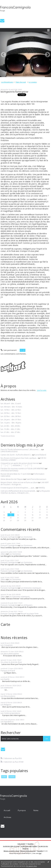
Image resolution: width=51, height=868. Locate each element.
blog (40, 853)
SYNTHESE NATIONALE (10, 471)
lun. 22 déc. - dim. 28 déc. (11, 426)
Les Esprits (5, 679)
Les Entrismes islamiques (31, 588)
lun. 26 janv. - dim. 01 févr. (11, 420)
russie (12, 777)
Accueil (7, 810)
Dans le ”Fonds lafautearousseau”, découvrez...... (21, 449)
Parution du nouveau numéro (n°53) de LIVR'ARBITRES (22, 468)
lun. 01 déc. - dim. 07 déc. (11, 432)
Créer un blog (21, 844)
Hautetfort (31, 844)
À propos (22, 810)
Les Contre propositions (10, 713)
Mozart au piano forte (30, 614)
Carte (5, 624)
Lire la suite (42, 390)
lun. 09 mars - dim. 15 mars (11, 407)
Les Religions (6, 705)
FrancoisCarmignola (15, 7)
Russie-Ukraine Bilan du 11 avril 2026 (16, 474)
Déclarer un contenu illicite (11, 851)
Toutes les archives (8, 436)
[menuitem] (8, 82)
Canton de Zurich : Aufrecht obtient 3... (16, 455)
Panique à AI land (8, 671)
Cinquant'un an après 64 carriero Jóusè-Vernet (20, 463)
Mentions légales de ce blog (28, 851)
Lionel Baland (41, 455)
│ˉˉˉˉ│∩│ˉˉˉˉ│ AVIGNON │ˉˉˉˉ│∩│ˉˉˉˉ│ (16, 465)
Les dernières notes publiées (29, 846)
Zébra (3, 554)
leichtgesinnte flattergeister (14, 92)
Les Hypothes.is (7, 722)
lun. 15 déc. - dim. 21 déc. (11, 429)
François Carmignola (9, 537)
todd (4, 777)
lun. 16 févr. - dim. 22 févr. (11, 410)
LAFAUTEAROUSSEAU (9, 451)
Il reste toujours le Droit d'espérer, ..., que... (18, 488)
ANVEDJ (42, 488)
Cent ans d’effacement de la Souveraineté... (18, 491)
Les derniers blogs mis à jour (11, 846)
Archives (7, 817)
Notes (36, 810)
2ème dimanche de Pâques (12, 479)
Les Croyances (7, 645)
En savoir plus (32, 866)
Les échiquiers (27, 605)
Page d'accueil (21, 82)
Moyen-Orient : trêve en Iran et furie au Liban (19, 482)
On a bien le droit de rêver (11, 662)
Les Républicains (7, 82)
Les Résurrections (8, 696)
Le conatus (33, 82)
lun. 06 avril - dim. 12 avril (11, 404)
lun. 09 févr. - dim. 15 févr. (11, 413)
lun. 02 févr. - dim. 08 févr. (11, 416)
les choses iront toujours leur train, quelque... (19, 458)
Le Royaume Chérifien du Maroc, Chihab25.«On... (25, 492)
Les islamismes (7, 688)
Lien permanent (9, 350)
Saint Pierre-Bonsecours (36, 479)
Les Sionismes (27, 537)
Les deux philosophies (10, 654)
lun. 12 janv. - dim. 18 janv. (11, 423)
